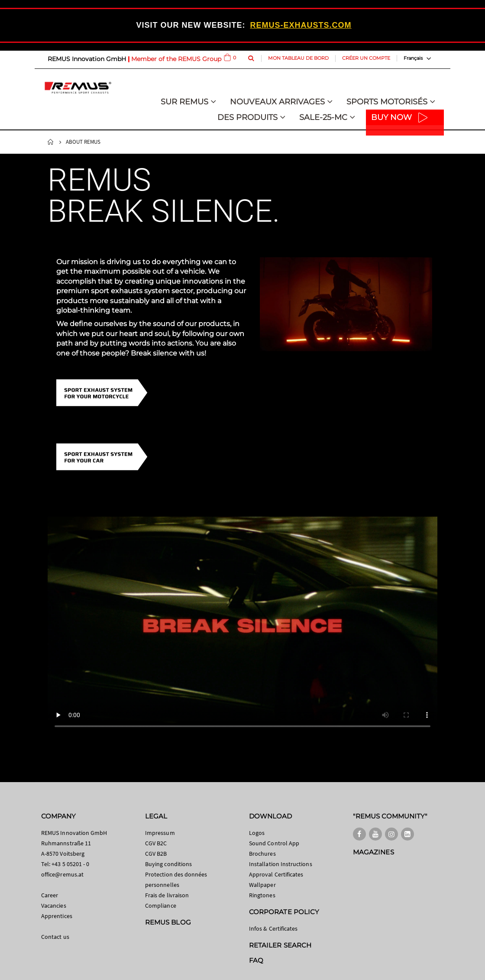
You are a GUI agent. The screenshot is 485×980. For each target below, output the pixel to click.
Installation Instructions (281, 864)
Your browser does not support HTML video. (242, 626)
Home (51, 142)
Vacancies (54, 906)
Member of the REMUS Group (176, 59)
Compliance (161, 906)
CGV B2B (156, 854)
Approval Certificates (276, 874)
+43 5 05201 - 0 (70, 864)
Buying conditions (168, 864)
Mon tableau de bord (298, 58)
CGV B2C (156, 843)
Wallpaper (262, 885)
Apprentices (57, 916)
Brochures (262, 854)
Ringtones (262, 895)
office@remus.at (62, 874)
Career (50, 895)
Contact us (55, 937)
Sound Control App (274, 843)
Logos (257, 833)
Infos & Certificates (273, 928)
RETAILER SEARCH (280, 945)
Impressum (160, 833)
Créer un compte (366, 58)
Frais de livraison (167, 895)
